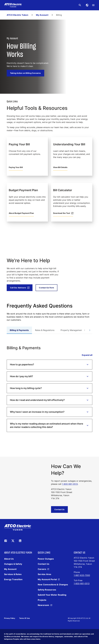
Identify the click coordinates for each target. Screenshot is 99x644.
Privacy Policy (10, 618)
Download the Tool (63, 213)
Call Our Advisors (20, 288)
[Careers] (44, 569)
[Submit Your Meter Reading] (52, 595)
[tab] (19, 330)
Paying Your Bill (16, 167)
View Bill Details (60, 167)
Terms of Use (24, 618)
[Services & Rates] (13, 574)
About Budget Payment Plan (21, 213)
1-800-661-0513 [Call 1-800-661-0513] (82, 584)
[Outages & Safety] (13, 564)
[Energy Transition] (13, 579)
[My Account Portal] (49, 579)
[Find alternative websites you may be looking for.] (87, 5)
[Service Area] (44, 574)
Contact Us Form (46, 288)
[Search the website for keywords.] (80, 5)
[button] (49, 365)
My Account (42, 15)
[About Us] (9, 559)
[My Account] (10, 569)
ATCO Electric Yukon (17, 15)
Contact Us (59, 509)
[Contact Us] (44, 564)
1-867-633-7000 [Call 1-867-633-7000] (82, 575)
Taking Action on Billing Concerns (25, 73)
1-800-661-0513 (70, 484)
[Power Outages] (46, 559)
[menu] (93, 5)
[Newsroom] (45, 605)
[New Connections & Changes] (53, 585)
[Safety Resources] (47, 590)
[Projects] (42, 600)
